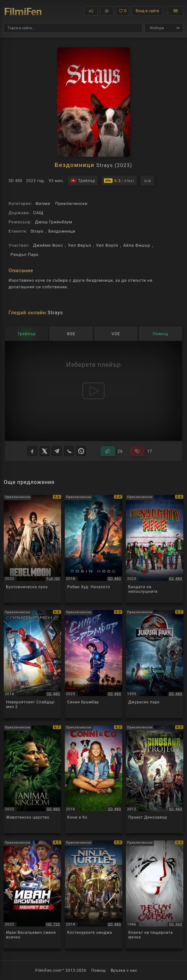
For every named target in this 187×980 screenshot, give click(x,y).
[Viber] (69, 451)
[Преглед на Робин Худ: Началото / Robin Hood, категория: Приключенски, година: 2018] (93, 549)
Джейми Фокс (48, 245)
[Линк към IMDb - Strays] (119, 181)
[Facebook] (32, 451)
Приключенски (71, 203)
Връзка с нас (124, 970)
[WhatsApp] (81, 451)
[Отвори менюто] (176, 11)
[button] (91, 11)
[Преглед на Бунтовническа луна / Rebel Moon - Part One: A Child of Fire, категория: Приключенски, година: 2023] (32, 549)
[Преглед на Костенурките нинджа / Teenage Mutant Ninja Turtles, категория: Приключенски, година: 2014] (93, 894)
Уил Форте (107, 245)
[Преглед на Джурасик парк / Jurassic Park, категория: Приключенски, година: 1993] (155, 664)
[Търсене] (73, 28)
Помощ (99, 970)
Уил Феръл (79, 245)
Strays (37, 231)
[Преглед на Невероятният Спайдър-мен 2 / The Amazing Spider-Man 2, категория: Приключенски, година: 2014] (32, 664)
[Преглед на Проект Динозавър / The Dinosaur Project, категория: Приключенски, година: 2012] (155, 779)
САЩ (38, 213)
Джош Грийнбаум (54, 222)
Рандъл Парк (25, 254)
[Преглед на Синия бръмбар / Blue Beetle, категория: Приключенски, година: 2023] (93, 664)
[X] (45, 451)
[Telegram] (57, 451)
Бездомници (62, 231)
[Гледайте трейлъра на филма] (83, 181)
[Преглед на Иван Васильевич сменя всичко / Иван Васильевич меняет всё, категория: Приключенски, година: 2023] (32, 894)
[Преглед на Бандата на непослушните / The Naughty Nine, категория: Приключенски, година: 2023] (155, 549)
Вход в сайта (147, 11)
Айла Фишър (137, 245)
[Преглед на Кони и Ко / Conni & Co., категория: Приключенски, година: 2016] (93, 779)
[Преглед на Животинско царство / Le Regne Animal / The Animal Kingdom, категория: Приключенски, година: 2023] (32, 779)
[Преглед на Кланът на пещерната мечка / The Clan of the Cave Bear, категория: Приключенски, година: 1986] (155, 894)
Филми (43, 203)
